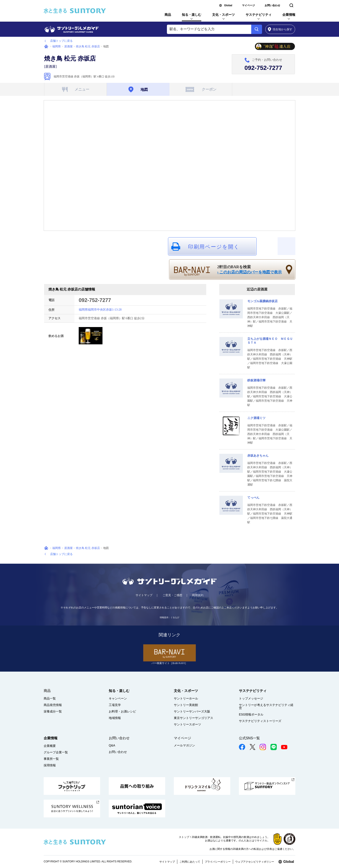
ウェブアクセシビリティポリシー (255, 862)
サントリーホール (186, 698)
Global (228, 5)
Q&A (112, 745)
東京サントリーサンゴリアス (193, 718)
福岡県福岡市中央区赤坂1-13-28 (100, 310)
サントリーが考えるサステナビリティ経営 (266, 706)
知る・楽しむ (192, 15)
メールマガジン (184, 745)
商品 (168, 15)
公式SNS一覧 (249, 738)
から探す (280, 29)
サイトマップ (144, 595)
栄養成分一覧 (53, 711)
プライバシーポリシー (218, 862)
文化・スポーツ (223, 15)
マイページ (248, 5)
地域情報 (115, 718)
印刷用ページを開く (214, 247)
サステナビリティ (259, 15)
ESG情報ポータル (251, 714)
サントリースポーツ (187, 724)
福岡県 (57, 46)
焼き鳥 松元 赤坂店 (88, 46)
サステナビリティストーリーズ (260, 721)
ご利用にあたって (190, 862)
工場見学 (115, 705)
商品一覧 (50, 698)
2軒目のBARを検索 (250, 270)
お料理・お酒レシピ (122, 711)
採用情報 (50, 765)
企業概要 (50, 746)
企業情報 (289, 15)
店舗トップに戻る (61, 41)
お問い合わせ (272, 5)
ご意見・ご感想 (172, 595)
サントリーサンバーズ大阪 (192, 711)
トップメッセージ (251, 698)
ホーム (46, 47)
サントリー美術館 (186, 705)
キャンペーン (118, 698)
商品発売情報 (53, 705)
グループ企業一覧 (56, 752)
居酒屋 (68, 46)
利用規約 (198, 595)
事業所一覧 (51, 759)
